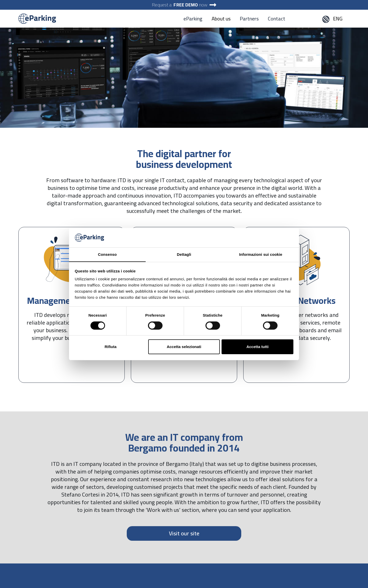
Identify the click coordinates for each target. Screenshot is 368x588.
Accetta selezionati (184, 347)
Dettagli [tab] (184, 254)
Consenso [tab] (107, 254)
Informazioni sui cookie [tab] (261, 254)
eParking (193, 19)
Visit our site (184, 533)
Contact (277, 19)
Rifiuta (111, 347)
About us (221, 19)
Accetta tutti (257, 347)
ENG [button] (332, 19)
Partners (249, 19)
